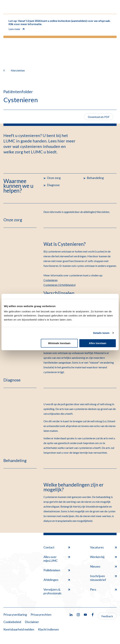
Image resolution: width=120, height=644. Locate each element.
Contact (57, 547)
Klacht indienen (48, 629)
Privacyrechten (41, 614)
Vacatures (103, 547)
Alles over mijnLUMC (57, 559)
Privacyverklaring (15, 614)
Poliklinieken (57, 570)
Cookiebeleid (12, 622)
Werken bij (103, 557)
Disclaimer (32, 622)
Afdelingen (57, 580)
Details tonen (101, 333)
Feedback (107, 616)
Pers (103, 589)
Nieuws (103, 566)
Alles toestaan (98, 343)
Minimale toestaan (59, 343)
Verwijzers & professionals (57, 591)
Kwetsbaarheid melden (19, 629)
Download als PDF (99, 117)
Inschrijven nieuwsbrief (103, 578)
